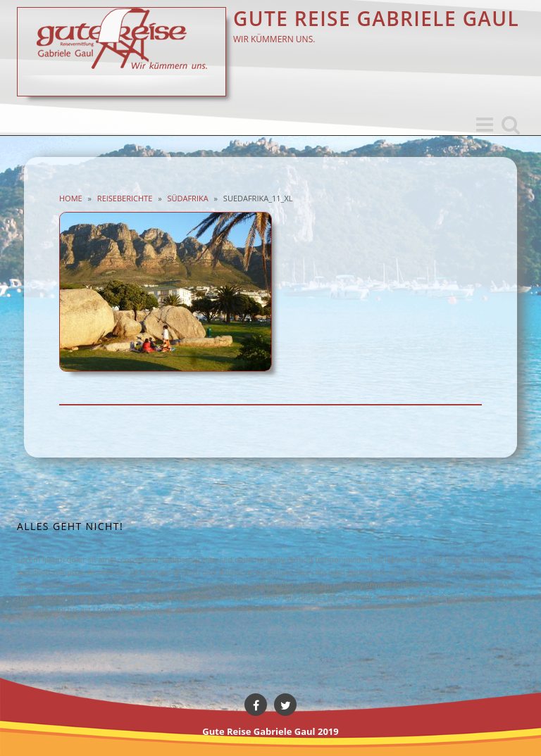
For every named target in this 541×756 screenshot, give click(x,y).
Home (71, 198)
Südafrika (187, 198)
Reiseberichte (125, 198)
